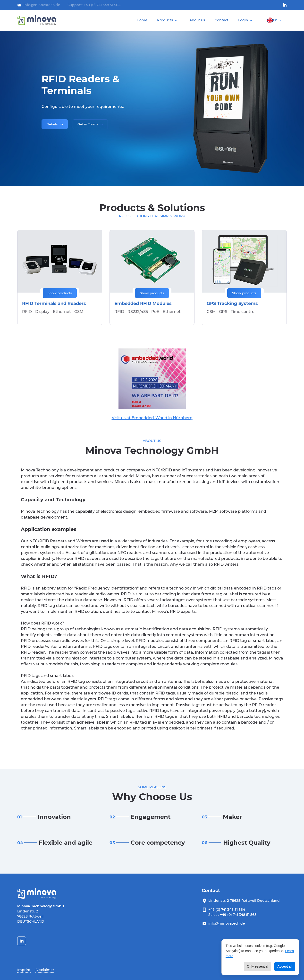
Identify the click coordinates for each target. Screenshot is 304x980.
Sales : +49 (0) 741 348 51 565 (232, 915)
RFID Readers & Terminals (80, 85)
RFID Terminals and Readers (54, 304)
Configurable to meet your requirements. (83, 107)
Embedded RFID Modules (143, 304)
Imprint (24, 970)
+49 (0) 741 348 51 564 (102, 5)
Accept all (285, 966)
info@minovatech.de (227, 923)
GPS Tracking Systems (232, 304)
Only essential (257, 966)
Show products (60, 293)
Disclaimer (45, 970)
